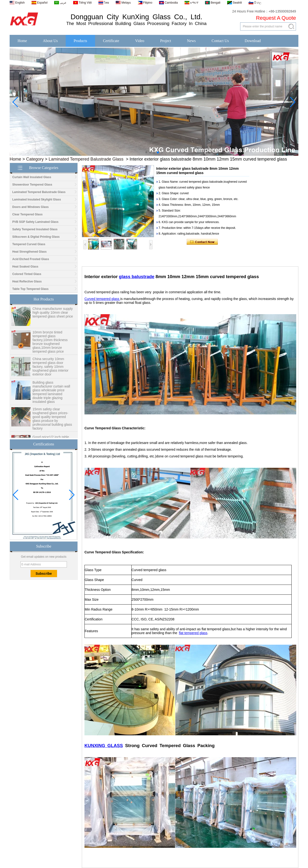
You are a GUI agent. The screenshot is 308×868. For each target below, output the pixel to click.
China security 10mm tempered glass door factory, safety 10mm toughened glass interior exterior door (50, 368)
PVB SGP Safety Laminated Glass (35, 222)
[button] (146, 152)
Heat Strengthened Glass (29, 252)
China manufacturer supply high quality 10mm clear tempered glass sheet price (53, 314)
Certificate (111, 41)
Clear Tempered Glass (27, 214)
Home (22, 41)
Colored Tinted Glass (27, 274)
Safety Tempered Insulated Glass (35, 229)
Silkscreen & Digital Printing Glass (36, 237)
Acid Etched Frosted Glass (31, 259)
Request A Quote (276, 18)
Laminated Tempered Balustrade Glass (86, 159)
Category (35, 159)
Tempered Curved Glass (29, 244)
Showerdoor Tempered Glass (32, 185)
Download (253, 41)
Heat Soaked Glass (25, 267)
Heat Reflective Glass (27, 281)
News (191, 41)
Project (166, 41)
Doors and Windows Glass (30, 207)
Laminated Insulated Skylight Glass (37, 200)
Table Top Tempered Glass (30, 289)
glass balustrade (137, 277)
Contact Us (220, 41)
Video (140, 41)
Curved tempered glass (102, 299)
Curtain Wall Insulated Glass (32, 177)
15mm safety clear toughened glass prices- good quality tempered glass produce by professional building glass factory (52, 420)
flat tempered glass (193, 633)
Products (80, 41)
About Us (50, 41)
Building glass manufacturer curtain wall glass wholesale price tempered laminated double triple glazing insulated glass (51, 393)
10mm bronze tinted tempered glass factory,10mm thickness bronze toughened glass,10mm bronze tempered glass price (50, 343)
